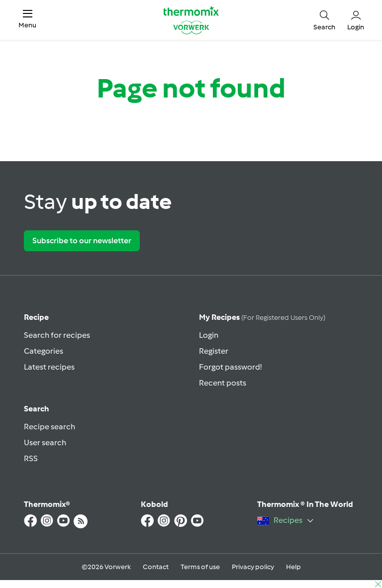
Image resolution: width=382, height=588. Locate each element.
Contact (156, 567)
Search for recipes (57, 335)
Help (293, 567)
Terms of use (200, 567)
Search (37, 409)
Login (209, 335)
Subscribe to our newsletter (82, 241)
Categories (44, 351)
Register (214, 351)
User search (45, 442)
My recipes (262, 317)
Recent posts (223, 383)
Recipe (36, 317)
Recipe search (49, 427)
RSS (31, 458)
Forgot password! (230, 367)
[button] (27, 20)
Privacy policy (253, 567)
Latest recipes (49, 367)
